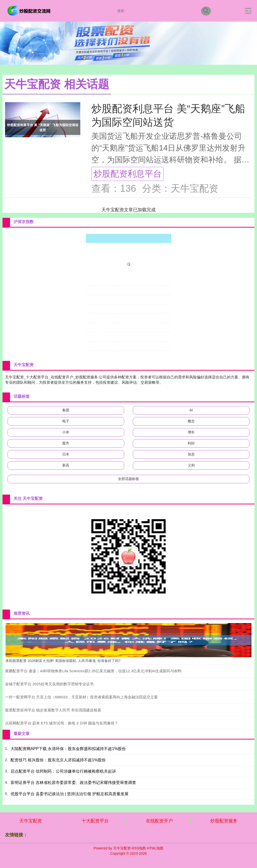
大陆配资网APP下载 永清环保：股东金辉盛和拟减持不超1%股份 (68, 749)
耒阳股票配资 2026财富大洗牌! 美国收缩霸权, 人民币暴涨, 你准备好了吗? (63, 661)
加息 (191, 454)
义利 (191, 465)
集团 (66, 410)
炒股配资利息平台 (127, 174)
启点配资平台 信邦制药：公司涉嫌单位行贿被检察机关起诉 (63, 771)
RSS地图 (139, 848)
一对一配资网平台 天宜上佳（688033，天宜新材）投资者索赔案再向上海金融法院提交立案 (81, 697)
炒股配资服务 (224, 821)
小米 (66, 432)
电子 (66, 421)
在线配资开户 (159, 821)
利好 (191, 443)
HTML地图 (155, 848)
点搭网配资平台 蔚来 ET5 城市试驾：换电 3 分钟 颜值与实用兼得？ (62, 723)
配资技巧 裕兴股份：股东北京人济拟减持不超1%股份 (58, 760)
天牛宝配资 (31, 821)
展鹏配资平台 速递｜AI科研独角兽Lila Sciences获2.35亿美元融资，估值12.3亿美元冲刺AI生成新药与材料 (93, 671)
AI (191, 410)
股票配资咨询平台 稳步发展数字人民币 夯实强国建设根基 (53, 710)
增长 (191, 432)
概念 (191, 421)
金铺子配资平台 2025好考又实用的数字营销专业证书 (49, 684)
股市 (66, 443)
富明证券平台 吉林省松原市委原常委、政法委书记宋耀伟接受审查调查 (73, 783)
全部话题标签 (128, 479)
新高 (66, 465)
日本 (66, 454)
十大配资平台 (95, 821)
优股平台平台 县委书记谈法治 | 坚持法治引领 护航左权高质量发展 (70, 794)
